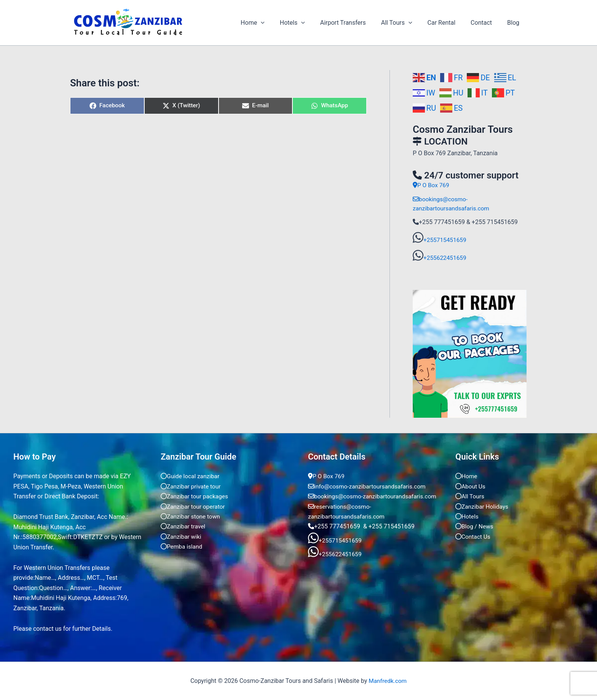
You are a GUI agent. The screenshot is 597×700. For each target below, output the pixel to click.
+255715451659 (446, 239)
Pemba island (182, 546)
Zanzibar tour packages (196, 496)
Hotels (309, 23)
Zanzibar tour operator (194, 506)
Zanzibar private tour (192, 486)
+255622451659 (446, 257)
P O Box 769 (432, 185)
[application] (281, 23)
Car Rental (449, 23)
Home (272, 23)
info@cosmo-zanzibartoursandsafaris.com (369, 486)
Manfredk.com (388, 681)
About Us (471, 486)
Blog (515, 23)
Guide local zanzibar (191, 476)
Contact (486, 23)
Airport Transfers (357, 23)
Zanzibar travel (184, 526)
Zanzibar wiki (182, 536)
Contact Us (473, 536)
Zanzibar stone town (191, 516)
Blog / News (475, 526)
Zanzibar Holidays (483, 506)
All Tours (407, 23)
